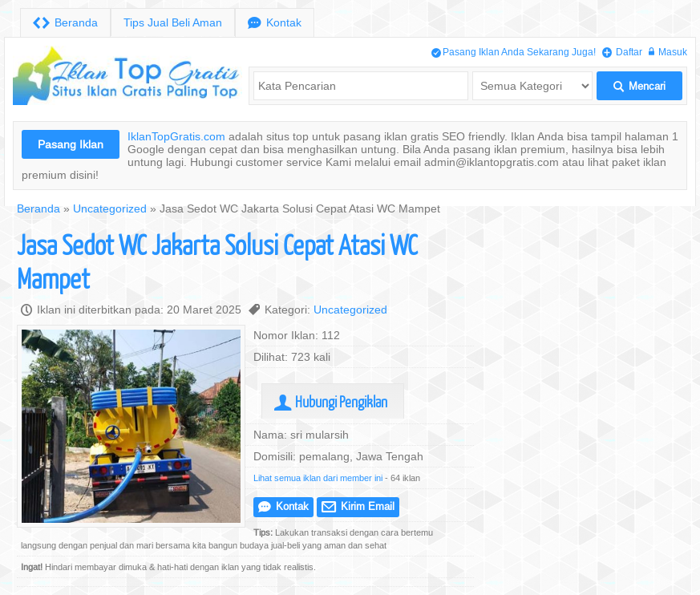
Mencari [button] (639, 86)
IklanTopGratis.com (176, 136)
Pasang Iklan (71, 144)
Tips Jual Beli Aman (173, 22)
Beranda (65, 23)
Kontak (275, 23)
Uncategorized (110, 208)
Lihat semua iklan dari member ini (318, 478)
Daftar (622, 52)
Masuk (668, 52)
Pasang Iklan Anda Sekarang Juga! (514, 52)
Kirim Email (358, 506)
